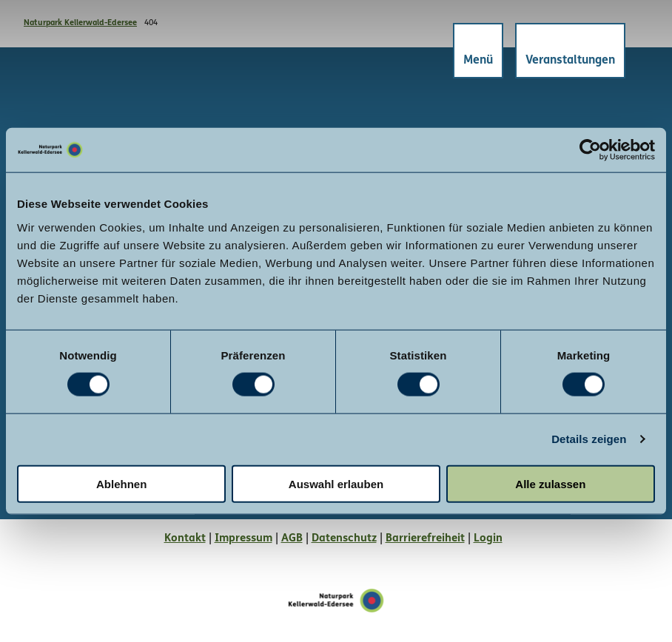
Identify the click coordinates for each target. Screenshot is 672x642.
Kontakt (185, 539)
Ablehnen (121, 483)
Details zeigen (589, 439)
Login (488, 539)
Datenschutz (344, 539)
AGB (292, 539)
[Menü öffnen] (477, 51)
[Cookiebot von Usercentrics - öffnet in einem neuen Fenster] (590, 150)
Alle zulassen (550, 483)
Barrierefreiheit (425, 539)
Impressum (243, 539)
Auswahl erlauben (336, 483)
